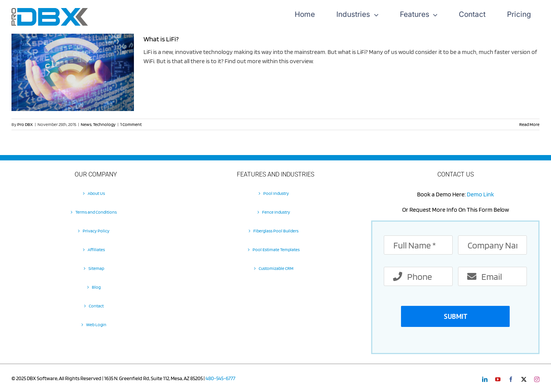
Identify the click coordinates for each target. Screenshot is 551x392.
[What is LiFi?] (73, 72)
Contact (96, 306)
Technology (104, 124)
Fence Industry (276, 212)
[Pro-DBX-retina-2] (50, 11)
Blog (96, 287)
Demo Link (480, 194)
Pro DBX (25, 124)
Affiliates (96, 249)
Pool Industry (276, 193)
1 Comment (131, 124)
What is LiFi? (161, 39)
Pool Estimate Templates (276, 249)
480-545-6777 (220, 378)
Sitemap (96, 268)
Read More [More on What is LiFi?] (529, 124)
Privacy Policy (96, 231)
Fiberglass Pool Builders (276, 231)
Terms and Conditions (96, 212)
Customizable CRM (276, 268)
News (86, 124)
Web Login (96, 324)
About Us (96, 193)
